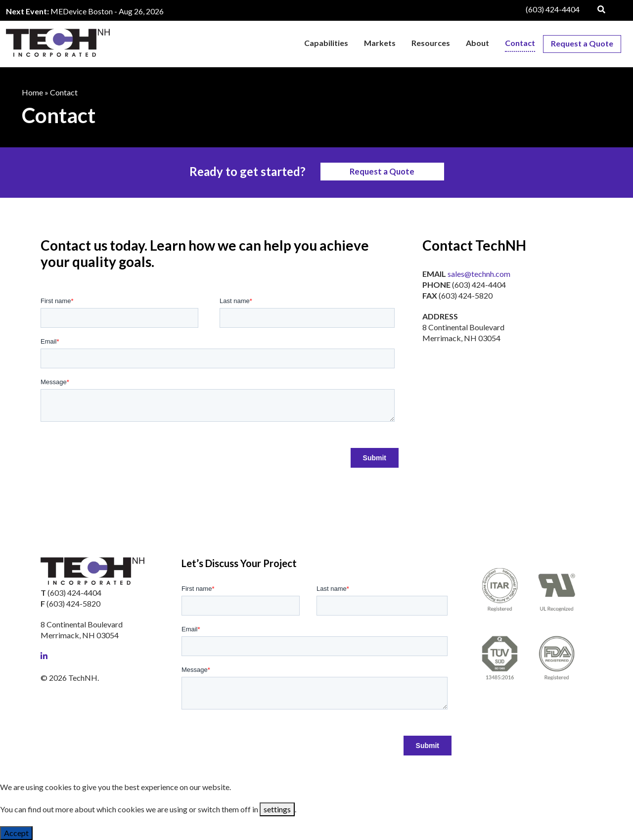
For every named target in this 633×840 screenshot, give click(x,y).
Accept (16, 833)
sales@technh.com (479, 274)
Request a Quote (382, 171)
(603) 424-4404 (553, 9)
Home (32, 92)
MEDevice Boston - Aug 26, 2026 (107, 11)
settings (277, 809)
